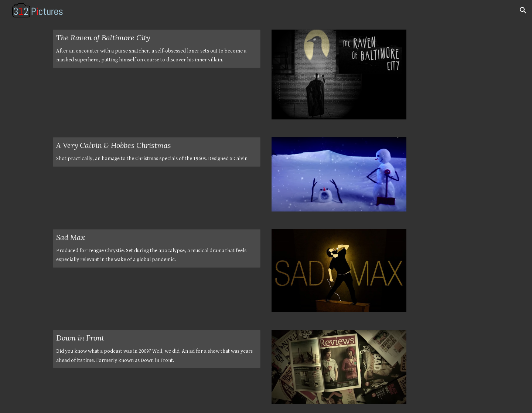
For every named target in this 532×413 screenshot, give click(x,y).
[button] (523, 10)
